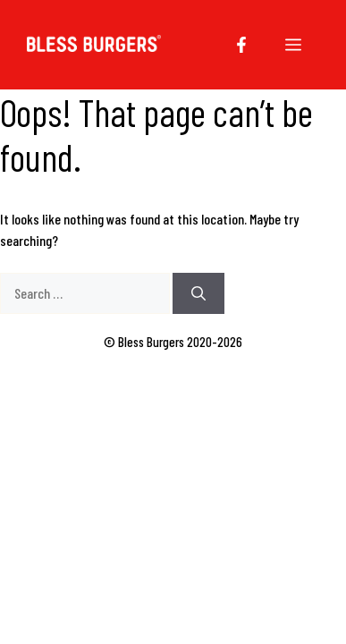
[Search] (198, 293)
